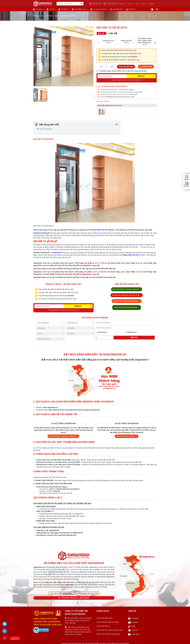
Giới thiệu (122, 4)
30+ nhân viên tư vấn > (129, 97)
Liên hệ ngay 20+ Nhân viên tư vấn (87, 593)
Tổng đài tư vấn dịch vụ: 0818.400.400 (74, 598)
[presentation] (34, 96)
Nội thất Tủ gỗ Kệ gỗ (44, 129)
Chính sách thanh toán (105, 618)
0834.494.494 (146, 67)
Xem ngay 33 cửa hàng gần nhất (60, 593)
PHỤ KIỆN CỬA (116, 9)
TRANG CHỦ (38, 16)
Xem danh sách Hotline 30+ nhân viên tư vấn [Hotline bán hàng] (127, 295)
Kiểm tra (134, 338)
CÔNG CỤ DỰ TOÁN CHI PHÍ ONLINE (127, 307)
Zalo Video (134, 634)
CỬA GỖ (50, 9)
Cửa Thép (63, 9)
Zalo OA (133, 630)
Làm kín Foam (101, 332)
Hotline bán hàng (95, 4)
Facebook (133, 619)
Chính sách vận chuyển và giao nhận (110, 630)
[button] (5, 624)
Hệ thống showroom (110, 4)
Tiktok (132, 626)
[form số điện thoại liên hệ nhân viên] (127, 71)
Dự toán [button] (187, 184)
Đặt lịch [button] (187, 178)
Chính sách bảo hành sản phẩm (108, 622)
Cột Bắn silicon (131, 332)
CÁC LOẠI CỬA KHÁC (98, 9)
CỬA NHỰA (37, 9)
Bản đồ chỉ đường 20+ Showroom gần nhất (127, 289)
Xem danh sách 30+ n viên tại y (127, 436)
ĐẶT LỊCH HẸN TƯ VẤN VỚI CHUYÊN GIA (127, 301)
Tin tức (130, 4)
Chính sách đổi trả (103, 626)
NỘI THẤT (130, 9)
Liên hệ (144, 4)
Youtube (133, 622)
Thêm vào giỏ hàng (126, 67)
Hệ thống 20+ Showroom (114, 97)
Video (137, 4)
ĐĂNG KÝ (141, 76)
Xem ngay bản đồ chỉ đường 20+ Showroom (63, 436)
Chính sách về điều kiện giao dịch (108, 634)
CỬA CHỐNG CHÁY (79, 9)
